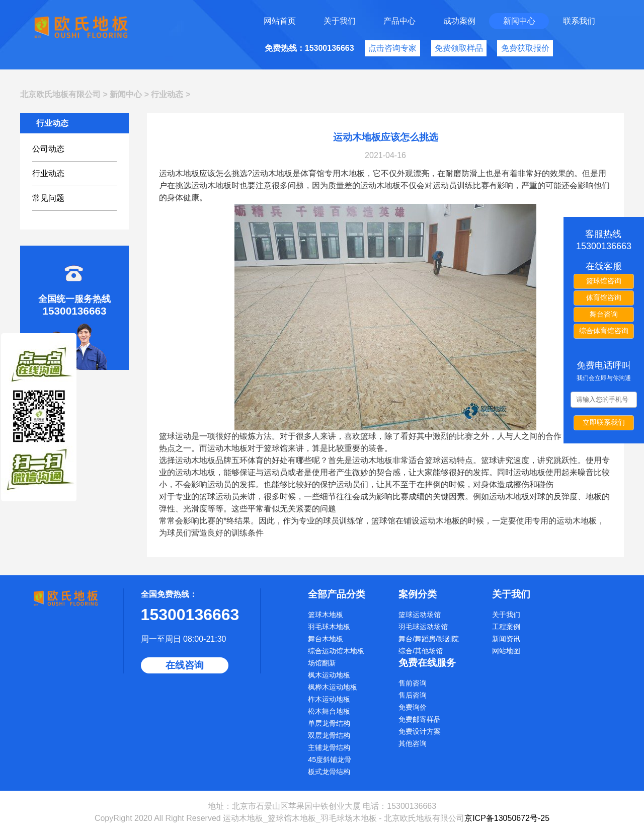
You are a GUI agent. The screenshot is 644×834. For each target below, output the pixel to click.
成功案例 (459, 21)
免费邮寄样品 (420, 719)
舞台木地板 (326, 639)
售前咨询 (413, 683)
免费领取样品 (459, 48)
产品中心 (399, 21)
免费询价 (413, 707)
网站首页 (280, 21)
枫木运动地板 (329, 675)
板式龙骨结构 (329, 772)
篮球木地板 (326, 615)
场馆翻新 (322, 663)
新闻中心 (519, 21)
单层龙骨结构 (329, 723)
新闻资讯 (506, 639)
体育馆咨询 (604, 297)
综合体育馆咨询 (604, 331)
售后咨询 (413, 695)
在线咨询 (185, 665)
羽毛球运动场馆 (423, 627)
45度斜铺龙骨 (330, 760)
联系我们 (579, 21)
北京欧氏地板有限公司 (60, 94)
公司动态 (48, 149)
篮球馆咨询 (604, 281)
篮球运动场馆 (420, 615)
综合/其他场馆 (421, 651)
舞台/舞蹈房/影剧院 (429, 639)
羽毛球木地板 (329, 627)
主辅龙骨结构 (329, 747)
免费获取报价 (525, 48)
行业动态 (167, 94)
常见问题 (48, 198)
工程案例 (506, 627)
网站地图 (506, 651)
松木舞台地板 (329, 711)
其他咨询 (413, 743)
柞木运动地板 (329, 699)
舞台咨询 (604, 314)
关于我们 (340, 21)
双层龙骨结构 (329, 735)
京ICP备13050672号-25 (507, 818)
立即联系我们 (604, 422)
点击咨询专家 (392, 48)
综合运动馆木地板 (336, 651)
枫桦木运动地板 (333, 687)
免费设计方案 (420, 731)
